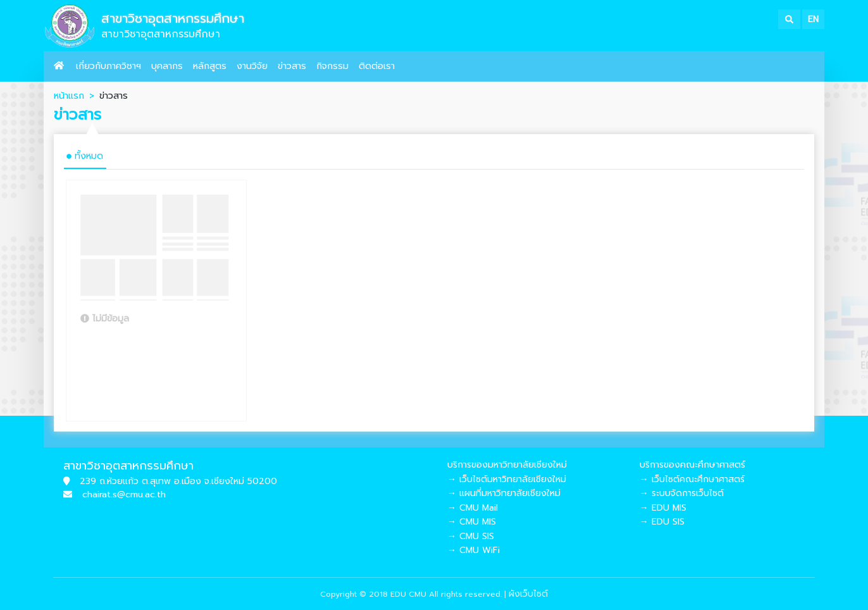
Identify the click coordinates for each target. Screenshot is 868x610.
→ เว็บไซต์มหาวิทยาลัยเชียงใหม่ (507, 479)
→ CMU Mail (473, 508)
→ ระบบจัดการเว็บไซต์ (682, 493)
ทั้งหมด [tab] (85, 156)
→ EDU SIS (662, 522)
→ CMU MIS (472, 522)
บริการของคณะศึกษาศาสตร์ (692, 465)
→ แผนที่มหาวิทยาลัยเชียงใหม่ (504, 493)
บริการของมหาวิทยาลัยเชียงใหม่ (507, 465)
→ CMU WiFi (474, 550)
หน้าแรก (69, 96)
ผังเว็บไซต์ (528, 594)
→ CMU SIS (471, 536)
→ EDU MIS (663, 508)
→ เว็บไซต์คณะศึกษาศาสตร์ (692, 479)
